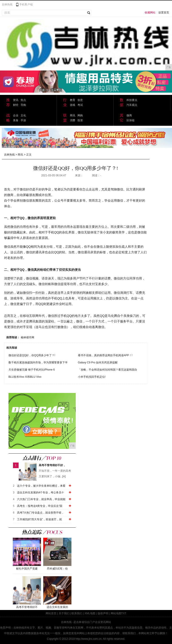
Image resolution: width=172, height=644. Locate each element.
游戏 (73, 105)
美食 (16, 120)
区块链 (131, 120)
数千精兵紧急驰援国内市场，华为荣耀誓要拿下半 (38, 363)
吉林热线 (7, 4)
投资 (80, 120)
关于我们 (64, 613)
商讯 (73, 115)
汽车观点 (132, 105)
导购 (23, 105)
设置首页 (164, 13)
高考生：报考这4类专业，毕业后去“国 (40, 506)
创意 (80, 100)
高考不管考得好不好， (52, 465)
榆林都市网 (28, 337)
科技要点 (132, 100)
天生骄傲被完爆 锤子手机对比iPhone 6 (32, 370)
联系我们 (77, 613)
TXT (124, 613)
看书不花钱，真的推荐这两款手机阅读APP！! (105, 355)
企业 (16, 115)
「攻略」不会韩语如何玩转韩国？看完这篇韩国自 (107, 370)
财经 (16, 105)
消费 (73, 120)
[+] (64, 476)
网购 (80, 115)
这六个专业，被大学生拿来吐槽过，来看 (41, 486)
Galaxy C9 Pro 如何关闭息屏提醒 (98, 363)
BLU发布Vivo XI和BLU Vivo (25, 377)
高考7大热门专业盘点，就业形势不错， (41, 513)
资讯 (16, 100)
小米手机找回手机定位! (92, 377)
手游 (23, 120)
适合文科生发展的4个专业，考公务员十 (41, 493)
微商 (129, 115)
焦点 (23, 100)
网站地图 (116, 613)
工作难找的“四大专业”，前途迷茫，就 (39, 519)
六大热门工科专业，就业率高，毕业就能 (41, 499)
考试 (80, 105)
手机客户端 (26, 4)
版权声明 (103, 613)
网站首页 (51, 613)
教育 (73, 100)
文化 (23, 115)
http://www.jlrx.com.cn (88, 639)
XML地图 (90, 613)
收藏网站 (150, 13)
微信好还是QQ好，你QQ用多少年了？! (32, 355)
